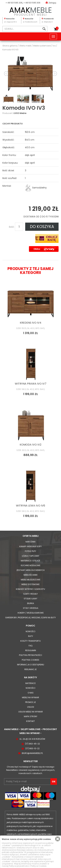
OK (54, 782)
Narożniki (30, 542)
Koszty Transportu (30, 641)
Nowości (30, 631)
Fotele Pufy (30, 551)
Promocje (30, 702)
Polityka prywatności (30, 655)
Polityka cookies (30, 660)
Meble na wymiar (30, 697)
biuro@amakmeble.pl (32, 753)
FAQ (30, 646)
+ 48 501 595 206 (14, 3)
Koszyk (57, 28)
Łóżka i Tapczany (31, 556)
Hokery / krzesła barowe (31, 613)
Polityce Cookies (39, 866)
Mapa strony (31, 716)
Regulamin (31, 650)
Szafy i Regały (30, 594)
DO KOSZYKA (42, 227)
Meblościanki (30, 575)
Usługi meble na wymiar (31, 712)
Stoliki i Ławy (30, 599)
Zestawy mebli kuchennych (30, 570)
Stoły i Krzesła (31, 608)
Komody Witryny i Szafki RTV (30, 589)
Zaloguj (51, 3)
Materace (30, 683)
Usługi (31, 707)
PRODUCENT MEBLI (30, 11)
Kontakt (30, 721)
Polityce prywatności (19, 866)
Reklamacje (30, 669)
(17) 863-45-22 (32, 744)
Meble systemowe (30, 584)
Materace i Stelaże (30, 561)
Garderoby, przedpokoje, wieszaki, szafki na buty (30, 618)
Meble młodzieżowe (31, 580)
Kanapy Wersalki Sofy (30, 546)
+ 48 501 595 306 (32, 3)
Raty (31, 636)
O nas (31, 693)
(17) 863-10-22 (32, 748)
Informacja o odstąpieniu (31, 665)
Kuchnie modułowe (31, 565)
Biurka (31, 603)
